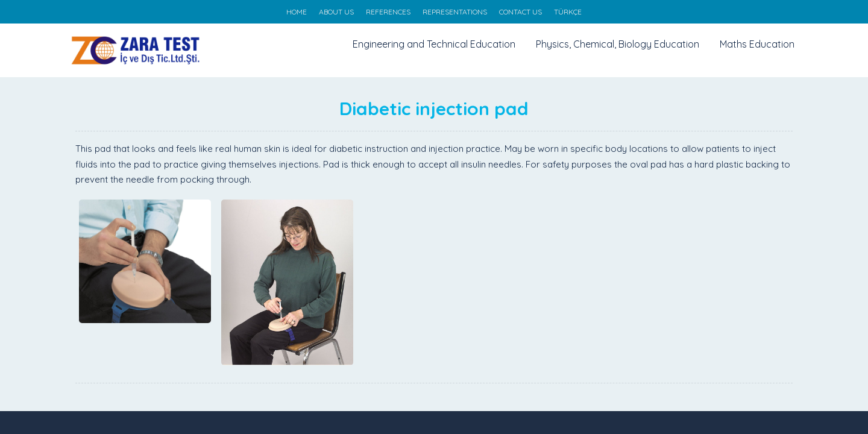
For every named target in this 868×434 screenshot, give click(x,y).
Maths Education (757, 44)
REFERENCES (388, 12)
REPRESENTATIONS (455, 12)
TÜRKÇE (568, 12)
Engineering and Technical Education (434, 44)
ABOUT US (336, 12)
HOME (297, 12)
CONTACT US (520, 12)
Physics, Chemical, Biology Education (618, 44)
